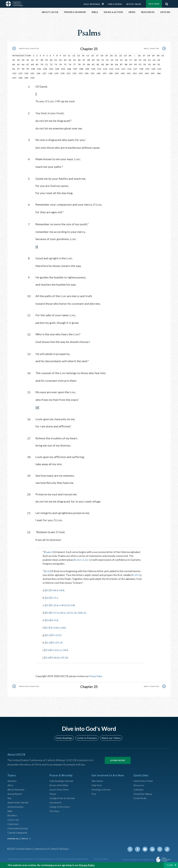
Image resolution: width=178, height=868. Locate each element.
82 (98, 64)
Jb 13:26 (56, 627)
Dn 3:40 (76, 604)
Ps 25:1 (78, 559)
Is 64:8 (66, 627)
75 (65, 64)
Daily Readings (92, 4)
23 (125, 56)
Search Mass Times (60, 788)
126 (38, 73)
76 (70, 64)
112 (105, 69)
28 (149, 56)
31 (163, 56)
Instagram (160, 848)
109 (87, 69)
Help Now (154, 4)
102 (45, 69)
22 (121, 56)
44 (70, 60)
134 (87, 73)
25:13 (49, 642)
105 (63, 69)
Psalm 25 (50, 551)
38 (42, 60)
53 (112, 60)
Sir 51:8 (56, 619)
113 (111, 69)
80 (89, 64)
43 (65, 60)
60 (145, 60)
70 (42, 64)
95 (159, 64)
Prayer (53, 793)
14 (83, 56)
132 (75, 73)
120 (153, 69)
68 (32, 64)
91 (140, 64)
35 (28, 60)
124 (26, 73)
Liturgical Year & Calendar (64, 797)
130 (62, 73)
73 (56, 64)
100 (33, 69)
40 (51, 60)
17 (97, 56)
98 (23, 69)
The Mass (55, 810)
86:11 (66, 612)
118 (141, 69)
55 (121, 60)
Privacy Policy (97, 675)
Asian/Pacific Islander (19, 801)
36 (32, 60)
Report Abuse (134, 4)
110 (93, 69)
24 (130, 56)
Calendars (139, 788)
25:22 (48, 570)
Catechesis (14, 823)
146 (159, 73)
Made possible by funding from (138, 858)
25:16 (48, 657)
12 (74, 56)
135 (93, 73)
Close (170, 865)
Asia (10, 797)
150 (32, 78)
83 (103, 64)
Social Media (141, 797)
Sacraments (56, 801)
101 (39, 69)
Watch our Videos (110, 737)
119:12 (74, 612)
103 (51, 69)
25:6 (48, 619)
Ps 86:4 (56, 589)
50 (98, 60)
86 (117, 64)
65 (18, 64)
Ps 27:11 (57, 612)
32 (14, 60)
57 (131, 60)
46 (79, 60)
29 (153, 56)
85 (112, 64)
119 (147, 69)
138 (111, 73)
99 (28, 69)
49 (93, 60)
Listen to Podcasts (87, 737)
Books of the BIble (60, 784)
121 (159, 69)
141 (129, 73)
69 (37, 64)
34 (23, 60)
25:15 (48, 649)
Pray (94, 793)
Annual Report (16, 793)
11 (69, 56)
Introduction (22, 56)
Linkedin (154, 848)
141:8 (69, 649)
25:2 (48, 589)
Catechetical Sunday (19, 827)
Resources (139, 784)
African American (17, 788)
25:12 (49, 634)
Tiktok (167, 848)
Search (167, 3)
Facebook (140, 848)
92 (145, 64)
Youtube (147, 848)
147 (14, 78)
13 (78, 56)
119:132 (68, 657)
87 (121, 64)
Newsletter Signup (144, 793)
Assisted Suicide (17, 806)
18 (102, 56)
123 (20, 73)
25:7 (48, 627)
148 (20, 78)
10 (64, 56)
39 (46, 60)
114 (117, 69)
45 (75, 60)
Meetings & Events (102, 788)
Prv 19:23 (59, 634)
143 (141, 73)
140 (123, 73)
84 (107, 64)
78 (79, 64)
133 (81, 73)
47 (84, 60)
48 (89, 60)
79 (84, 64)
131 (68, 73)
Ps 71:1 (56, 597)
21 (116, 56)
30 (158, 56)
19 (107, 56)
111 (99, 69)
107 (75, 69)
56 (126, 60)
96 (14, 69)
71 (46, 64)
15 (88, 56)
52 (107, 60)
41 (56, 60)
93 (150, 64)
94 (154, 64)
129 (56, 73)
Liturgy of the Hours (61, 806)
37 (37, 60)
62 (154, 60)
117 (135, 69)
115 (123, 69)
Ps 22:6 (56, 604)
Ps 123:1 (57, 649)
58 (135, 60)
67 (28, 64)
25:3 (48, 604)
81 (93, 64)
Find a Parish (115, 4)
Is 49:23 (66, 604)
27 (144, 56)
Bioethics (13, 814)
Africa (11, 784)
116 (129, 69)
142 (135, 73)
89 (131, 64)
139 (117, 73)
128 (50, 73)
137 (105, 73)
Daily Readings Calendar (104, 4)
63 (159, 60)
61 (150, 60)
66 (23, 64)
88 (126, 64)
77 (75, 64)
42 (61, 60)
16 (93, 56)
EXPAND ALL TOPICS (18, 838)
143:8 (65, 589)
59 (140, 60)
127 (44, 73)
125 (32, 73)
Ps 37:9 (58, 642)
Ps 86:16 (57, 657)
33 (18, 60)
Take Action (98, 780)
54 (117, 60)
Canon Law (13, 819)
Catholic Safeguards (19, 832)
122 (14, 73)
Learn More (118, 759)
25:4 (48, 612)
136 (99, 73)
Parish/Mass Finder (144, 780)
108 (81, 69)
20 (111, 56)
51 (103, 60)
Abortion (12, 780)
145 (153, 73)
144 (147, 73)
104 (57, 69)
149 (26, 78)
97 (18, 69)
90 (135, 64)
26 (139, 56)
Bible (10, 810)
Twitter (133, 848)
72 (51, 64)
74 (61, 64)
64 (14, 64)
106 (69, 69)
